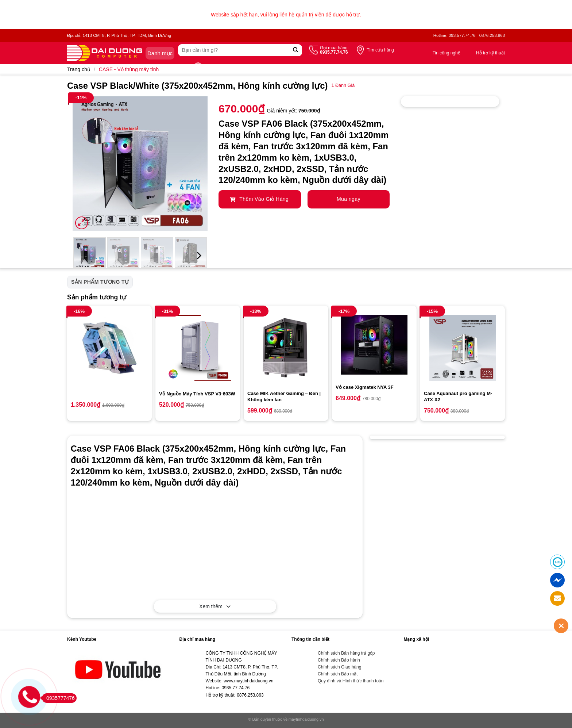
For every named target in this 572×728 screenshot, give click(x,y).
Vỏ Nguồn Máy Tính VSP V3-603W (197, 394)
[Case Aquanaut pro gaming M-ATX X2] (463, 348)
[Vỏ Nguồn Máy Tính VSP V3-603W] (198, 348)
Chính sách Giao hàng (339, 667)
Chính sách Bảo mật (338, 674)
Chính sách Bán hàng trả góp (346, 653)
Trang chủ (79, 69)
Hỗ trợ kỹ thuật (490, 53)
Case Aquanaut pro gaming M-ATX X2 (458, 396)
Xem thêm (215, 606)
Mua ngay (349, 199)
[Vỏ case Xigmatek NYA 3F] (374, 345)
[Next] (198, 256)
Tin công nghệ (447, 53)
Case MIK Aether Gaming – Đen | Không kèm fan (284, 396)
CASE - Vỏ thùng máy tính (129, 69)
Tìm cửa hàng (380, 50)
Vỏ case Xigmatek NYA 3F (365, 387)
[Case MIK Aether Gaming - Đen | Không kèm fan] (286, 348)
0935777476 (58, 698)
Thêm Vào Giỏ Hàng (259, 199)
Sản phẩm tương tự (100, 282)
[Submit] (296, 50)
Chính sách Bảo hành (339, 660)
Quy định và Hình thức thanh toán (351, 681)
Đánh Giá (343, 85)
